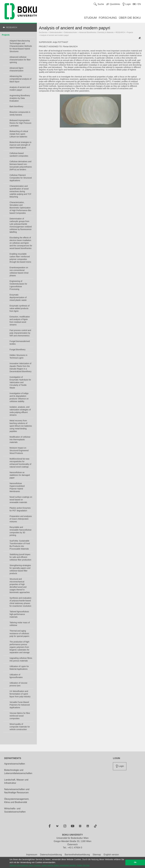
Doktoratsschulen (71, 32)
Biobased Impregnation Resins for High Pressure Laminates (20, 123)
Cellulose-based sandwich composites (19, 155)
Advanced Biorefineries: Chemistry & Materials (96, 32)
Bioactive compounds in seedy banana (20, 113)
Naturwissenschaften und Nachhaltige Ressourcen (17, 791)
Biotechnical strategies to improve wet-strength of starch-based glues (20, 145)
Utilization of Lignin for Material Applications (19, 668)
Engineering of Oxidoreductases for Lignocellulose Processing (18, 285)
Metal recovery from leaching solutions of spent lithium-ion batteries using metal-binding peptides (21, 426)
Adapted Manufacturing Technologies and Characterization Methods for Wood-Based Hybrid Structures (21, 46)
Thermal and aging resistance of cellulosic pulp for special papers (19, 633)
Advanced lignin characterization (16, 69)
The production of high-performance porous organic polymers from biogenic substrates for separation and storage (20, 647)
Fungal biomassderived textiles (20, 343)
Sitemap (97, 855)
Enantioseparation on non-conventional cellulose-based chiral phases (19, 272)
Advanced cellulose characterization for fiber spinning (20, 60)
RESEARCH (12, 27)
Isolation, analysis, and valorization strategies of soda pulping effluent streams (20, 411)
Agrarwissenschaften (15, 764)
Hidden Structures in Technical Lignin (18, 356)
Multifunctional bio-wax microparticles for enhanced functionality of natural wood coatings (20, 463)
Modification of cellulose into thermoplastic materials (20, 440)
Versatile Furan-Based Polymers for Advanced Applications (20, 705)
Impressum (32, 855)
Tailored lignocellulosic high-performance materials (19, 614)
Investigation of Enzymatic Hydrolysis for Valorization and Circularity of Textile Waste (20, 382)
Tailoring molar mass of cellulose (20, 624)
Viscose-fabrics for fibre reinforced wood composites (20, 716)
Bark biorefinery (16, 106)
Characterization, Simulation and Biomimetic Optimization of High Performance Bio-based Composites (21, 208)
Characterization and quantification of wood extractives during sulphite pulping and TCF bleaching (20, 191)
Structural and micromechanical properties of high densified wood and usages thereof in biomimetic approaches (20, 586)
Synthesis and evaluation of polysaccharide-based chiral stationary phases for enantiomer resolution (20, 602)
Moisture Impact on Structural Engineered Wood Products (19, 451)
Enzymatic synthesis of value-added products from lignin (19, 308)
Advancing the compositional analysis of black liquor (20, 79)
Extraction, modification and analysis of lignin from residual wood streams (20, 321)
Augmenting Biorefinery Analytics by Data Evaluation (20, 98)
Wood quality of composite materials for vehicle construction (20, 727)
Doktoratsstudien (56, 32)
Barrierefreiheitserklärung (77, 855)
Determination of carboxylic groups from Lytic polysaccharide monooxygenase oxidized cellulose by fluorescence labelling (21, 225)
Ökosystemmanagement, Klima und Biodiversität (17, 801)
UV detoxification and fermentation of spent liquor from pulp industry (20, 694)
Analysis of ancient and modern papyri (20, 89)
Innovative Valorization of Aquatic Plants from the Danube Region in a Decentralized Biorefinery (20, 367)
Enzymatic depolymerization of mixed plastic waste (18, 297)
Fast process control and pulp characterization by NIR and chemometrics (20, 333)
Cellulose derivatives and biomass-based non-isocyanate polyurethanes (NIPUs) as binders (21, 165)
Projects (6, 35)
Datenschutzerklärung (51, 855)
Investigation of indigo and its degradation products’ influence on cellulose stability (19, 397)
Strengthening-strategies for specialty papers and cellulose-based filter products (20, 569)
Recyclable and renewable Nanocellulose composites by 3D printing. (20, 531)
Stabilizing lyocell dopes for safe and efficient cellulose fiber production (20, 557)
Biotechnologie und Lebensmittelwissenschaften (18, 772)
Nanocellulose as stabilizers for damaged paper (20, 475)
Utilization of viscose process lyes (18, 684)
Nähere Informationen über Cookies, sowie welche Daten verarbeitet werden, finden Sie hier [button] (50, 865)
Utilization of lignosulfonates (16, 676)
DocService (43, 32)
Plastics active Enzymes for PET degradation (20, 509)
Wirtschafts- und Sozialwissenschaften (15, 810)
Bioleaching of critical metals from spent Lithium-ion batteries (19, 134)
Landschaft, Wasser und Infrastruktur (16, 781)
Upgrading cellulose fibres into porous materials (21, 659)
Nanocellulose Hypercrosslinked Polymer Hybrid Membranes (17, 487)
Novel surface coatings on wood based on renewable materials (21, 500)
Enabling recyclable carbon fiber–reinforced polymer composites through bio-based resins (20, 258)
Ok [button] (135, 862)
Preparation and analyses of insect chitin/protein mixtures (21, 519)
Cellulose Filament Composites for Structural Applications (21, 178)
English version (111, 855)
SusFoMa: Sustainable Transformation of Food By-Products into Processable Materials (20, 545)
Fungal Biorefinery (18, 350)
